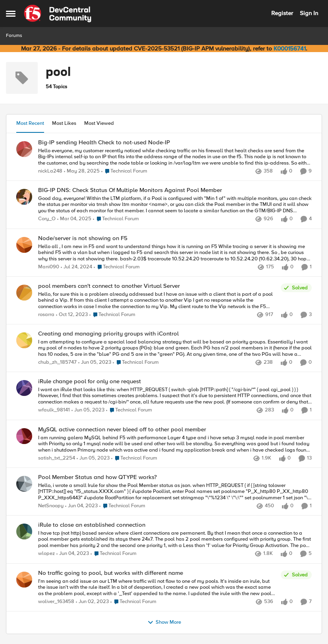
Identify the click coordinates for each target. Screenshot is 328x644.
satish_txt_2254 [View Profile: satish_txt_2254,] (57, 458)
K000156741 (290, 48)
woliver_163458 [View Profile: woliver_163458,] (56, 602)
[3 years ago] (95, 363)
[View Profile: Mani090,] (24, 245)
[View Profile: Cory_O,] (24, 197)
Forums (14, 36)
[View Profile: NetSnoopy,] (24, 484)
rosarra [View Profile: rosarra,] (46, 315)
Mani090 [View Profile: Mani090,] (49, 267)
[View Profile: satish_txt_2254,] (24, 436)
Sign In (309, 13)
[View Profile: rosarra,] (24, 293)
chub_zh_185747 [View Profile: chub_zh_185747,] (57, 363)
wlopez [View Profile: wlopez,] (46, 554)
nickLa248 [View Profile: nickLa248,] (50, 171)
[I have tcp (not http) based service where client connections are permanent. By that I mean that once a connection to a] (175, 540)
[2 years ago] (76, 267)
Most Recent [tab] (30, 123)
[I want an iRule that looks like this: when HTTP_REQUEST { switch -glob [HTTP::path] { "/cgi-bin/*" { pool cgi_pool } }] (175, 396)
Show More (164, 623)
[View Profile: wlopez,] (24, 531)
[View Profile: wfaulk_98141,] (24, 388)
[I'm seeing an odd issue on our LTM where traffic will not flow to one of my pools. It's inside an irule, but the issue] (157, 587)
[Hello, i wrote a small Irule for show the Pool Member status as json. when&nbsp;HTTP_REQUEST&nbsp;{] (175, 492)
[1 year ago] (82, 171)
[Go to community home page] (58, 14)
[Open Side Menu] (11, 14)
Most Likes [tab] (64, 123)
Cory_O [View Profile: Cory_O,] (47, 219)
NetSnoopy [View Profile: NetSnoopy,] (51, 506)
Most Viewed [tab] (99, 123)
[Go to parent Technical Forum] (124, 171)
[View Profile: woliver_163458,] (24, 580)
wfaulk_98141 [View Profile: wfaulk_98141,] (54, 410)
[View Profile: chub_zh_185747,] (24, 340)
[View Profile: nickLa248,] (24, 149)
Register (282, 13)
